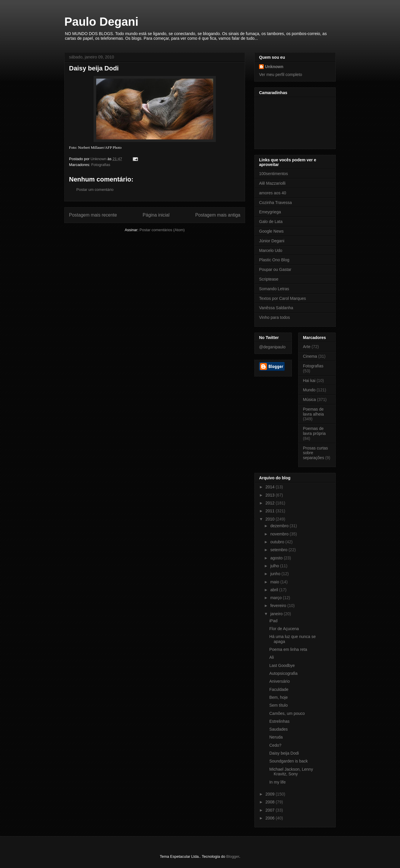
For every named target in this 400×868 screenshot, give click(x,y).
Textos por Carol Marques (282, 298)
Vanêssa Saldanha (276, 308)
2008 (271, 802)
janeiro (277, 614)
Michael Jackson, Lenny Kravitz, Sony (291, 772)
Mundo (309, 390)
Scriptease (269, 279)
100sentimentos (274, 174)
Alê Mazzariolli (272, 183)
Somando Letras (274, 289)
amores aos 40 (273, 193)
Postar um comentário (95, 190)
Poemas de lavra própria (314, 431)
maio (275, 582)
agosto (277, 558)
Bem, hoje (279, 697)
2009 (271, 794)
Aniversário (280, 681)
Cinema (310, 356)
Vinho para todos (275, 317)
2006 (271, 818)
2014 (271, 487)
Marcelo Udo (271, 250)
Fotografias (101, 165)
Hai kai (309, 381)
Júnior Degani (272, 241)
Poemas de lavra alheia (313, 412)
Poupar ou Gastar (275, 269)
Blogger (233, 856)
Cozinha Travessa (275, 203)
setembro (279, 550)
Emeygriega (270, 212)
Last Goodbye (282, 665)
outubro (278, 542)
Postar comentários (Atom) (162, 230)
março (276, 598)
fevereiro (279, 606)
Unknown (274, 67)
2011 (271, 511)
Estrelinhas (279, 721)
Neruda (276, 737)
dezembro (280, 526)
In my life (277, 782)
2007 (271, 810)
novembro (280, 534)
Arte (307, 347)
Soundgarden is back (289, 761)
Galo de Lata (271, 222)
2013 (271, 495)
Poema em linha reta (288, 649)
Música (309, 400)
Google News (271, 231)
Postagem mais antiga (218, 215)
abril (275, 590)
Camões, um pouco (287, 713)
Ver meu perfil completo (281, 75)
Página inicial (156, 215)
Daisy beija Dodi (284, 753)
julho (275, 566)
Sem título (279, 705)
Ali (272, 657)
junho (276, 574)
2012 (271, 503)
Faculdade (279, 689)
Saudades (279, 729)
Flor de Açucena (284, 629)
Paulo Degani (101, 22)
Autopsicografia (283, 673)
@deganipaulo (272, 347)
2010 (271, 519)
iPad (273, 621)
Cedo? (275, 745)
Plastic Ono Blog (274, 260)
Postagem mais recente (93, 215)
